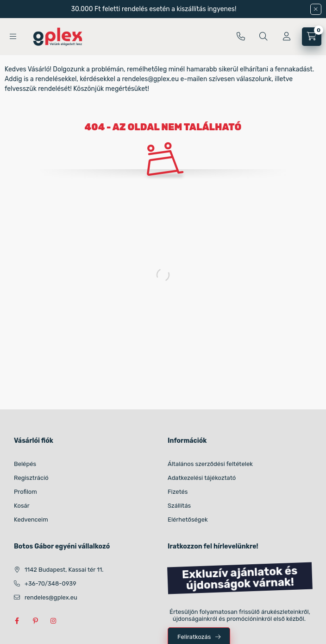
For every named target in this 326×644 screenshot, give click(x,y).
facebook (17, 621)
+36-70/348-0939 (241, 37)
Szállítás (179, 506)
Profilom (25, 492)
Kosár (22, 506)
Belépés (25, 464)
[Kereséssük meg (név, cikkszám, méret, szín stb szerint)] (263, 37)
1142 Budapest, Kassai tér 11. (64, 570)
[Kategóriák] (13, 36)
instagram (54, 621)
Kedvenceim (31, 520)
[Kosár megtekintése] (312, 37)
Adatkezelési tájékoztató (202, 478)
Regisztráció (31, 478)
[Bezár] (316, 9)
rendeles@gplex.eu (51, 597)
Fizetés (178, 492)
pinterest (35, 621)
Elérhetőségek (188, 520)
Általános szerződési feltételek (210, 464)
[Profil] (287, 37)
